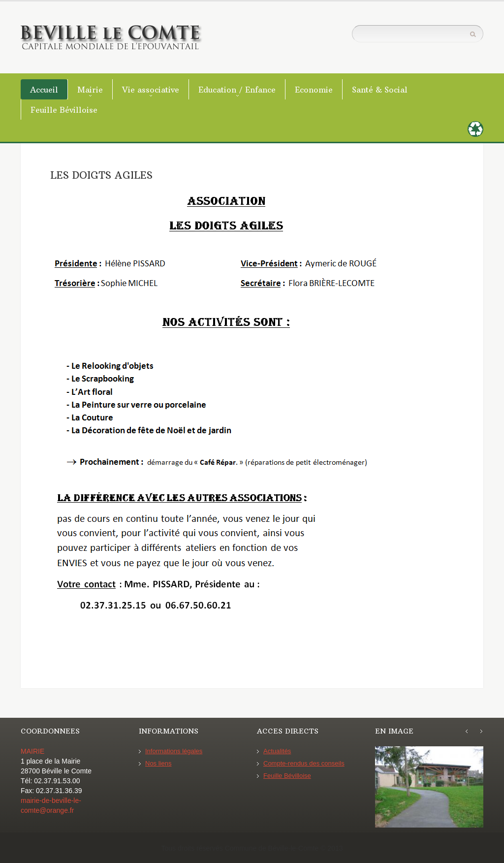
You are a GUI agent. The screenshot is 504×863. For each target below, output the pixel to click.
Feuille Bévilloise (64, 110)
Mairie (90, 90)
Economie (314, 90)
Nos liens (158, 763)
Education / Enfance (237, 90)
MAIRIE (32, 751)
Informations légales (174, 751)
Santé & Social (380, 90)
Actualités (277, 751)
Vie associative (151, 90)
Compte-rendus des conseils (304, 763)
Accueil (44, 90)
